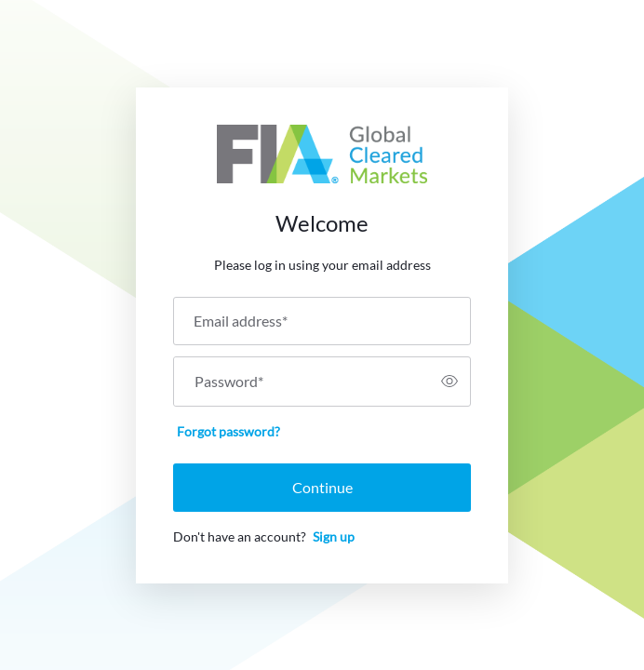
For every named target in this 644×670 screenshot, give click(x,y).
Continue (322, 487)
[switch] (449, 382)
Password (229, 382)
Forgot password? (228, 431)
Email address (241, 321)
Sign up (334, 536)
